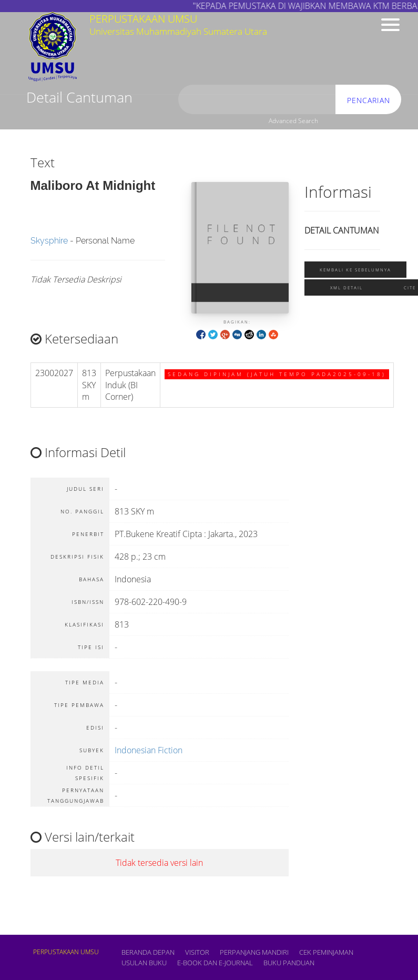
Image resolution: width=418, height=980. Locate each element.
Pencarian (369, 100)
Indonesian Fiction (149, 750)
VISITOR (197, 952)
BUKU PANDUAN (289, 963)
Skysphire (49, 241)
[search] (257, 100)
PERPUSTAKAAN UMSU (66, 952)
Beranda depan (148, 952)
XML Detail (346, 287)
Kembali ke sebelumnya (355, 270)
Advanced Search (293, 121)
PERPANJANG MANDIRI (254, 952)
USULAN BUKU (144, 963)
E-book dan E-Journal (215, 963)
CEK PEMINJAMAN (326, 952)
